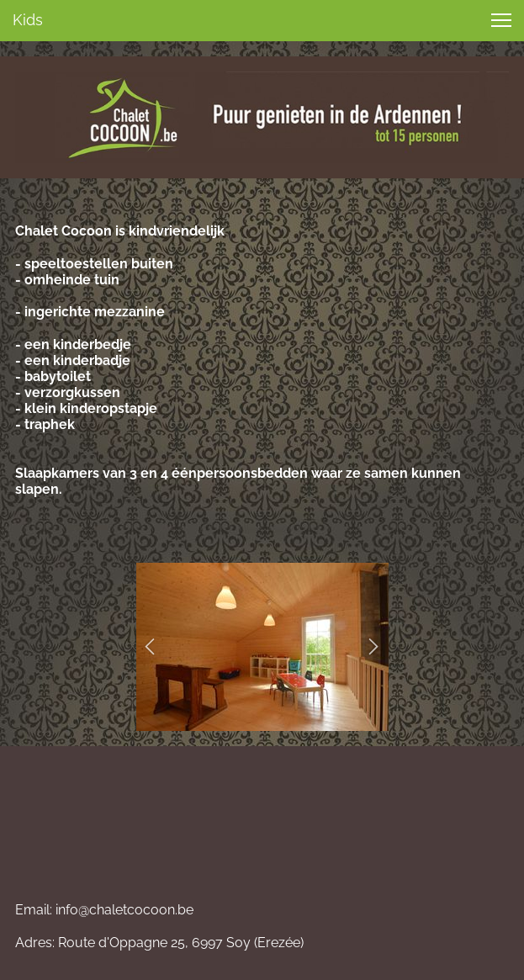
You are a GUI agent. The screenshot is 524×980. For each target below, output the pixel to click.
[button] (151, 647)
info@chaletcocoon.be (124, 910)
